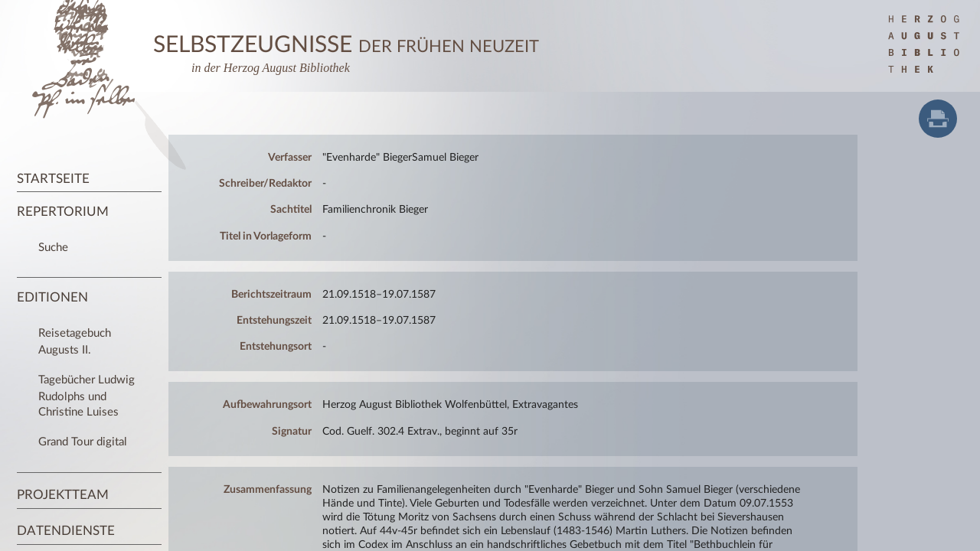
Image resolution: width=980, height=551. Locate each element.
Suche (53, 248)
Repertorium (63, 212)
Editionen (52, 297)
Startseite (53, 179)
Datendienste (66, 531)
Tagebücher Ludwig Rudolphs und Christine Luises (87, 396)
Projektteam (63, 495)
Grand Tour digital (83, 442)
